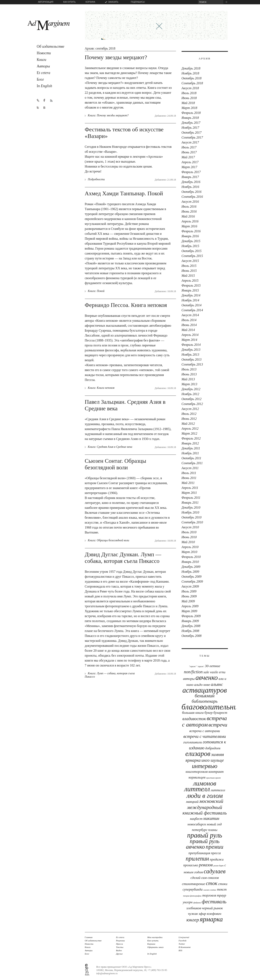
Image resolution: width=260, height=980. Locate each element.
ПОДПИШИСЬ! (138, 2)
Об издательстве (93, 941)
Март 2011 (189, 493)
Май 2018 (188, 103)
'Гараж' (201, 666)
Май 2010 (188, 542)
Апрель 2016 (190, 221)
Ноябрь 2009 (190, 572)
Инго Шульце (213, 760)
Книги (88, 947)
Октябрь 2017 (192, 132)
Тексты (120, 947)
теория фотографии (192, 896)
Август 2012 (190, 409)
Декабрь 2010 (191, 507)
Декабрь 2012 (191, 389)
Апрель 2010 (190, 547)
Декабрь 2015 (191, 241)
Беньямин (205, 696)
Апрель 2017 (190, 162)
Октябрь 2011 (191, 458)
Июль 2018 (189, 93)
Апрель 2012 (190, 429)
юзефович (214, 914)
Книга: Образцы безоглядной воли (109, 540)
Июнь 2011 (189, 478)
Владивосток (194, 719)
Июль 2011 (189, 473)
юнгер (193, 920)
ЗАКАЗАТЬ (113, 2)
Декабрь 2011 (191, 448)
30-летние (213, 666)
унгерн (188, 902)
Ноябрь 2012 (190, 394)
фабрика (197, 903)
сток (212, 883)
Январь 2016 (190, 236)
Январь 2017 (190, 177)
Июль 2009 (189, 591)
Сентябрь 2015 (192, 256)
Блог (87, 954)
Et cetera (120, 937)
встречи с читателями (205, 736)
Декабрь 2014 (191, 295)
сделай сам (199, 878)
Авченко (207, 678)
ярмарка (211, 919)
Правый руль (205, 835)
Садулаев (215, 871)
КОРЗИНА (90, 2)
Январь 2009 (190, 621)
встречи (218, 725)
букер (208, 713)
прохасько (191, 865)
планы (213, 830)
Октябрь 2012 (192, 399)
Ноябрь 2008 (190, 631)
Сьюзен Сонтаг (210, 890)
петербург (200, 830)
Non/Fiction (193, 672)
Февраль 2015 (191, 285)
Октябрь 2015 (192, 251)
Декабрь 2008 (191, 626)
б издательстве (51, 46)
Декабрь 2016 (191, 182)
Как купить (153, 941)
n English (45, 86)
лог (40, 79)
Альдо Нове (202, 685)
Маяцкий (192, 802)
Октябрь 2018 (192, 78)
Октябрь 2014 (192, 305)
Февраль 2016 (191, 231)
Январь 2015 (190, 290)
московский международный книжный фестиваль (205, 807)
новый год (214, 824)
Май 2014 (188, 330)
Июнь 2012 (189, 419)
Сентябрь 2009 (192, 581)
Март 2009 (189, 611)
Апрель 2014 (190, 335)
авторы (189, 679)
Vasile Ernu (218, 672)
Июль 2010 (189, 532)
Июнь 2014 (189, 325)
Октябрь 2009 (192, 577)
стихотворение (194, 884)
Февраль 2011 (191, 498)
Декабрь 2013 (191, 350)
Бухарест (220, 713)
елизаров (198, 754)
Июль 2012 (189, 414)
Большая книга (193, 713)
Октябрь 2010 (192, 517)
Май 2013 (188, 379)
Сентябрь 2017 (192, 137)
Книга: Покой (96, 291)
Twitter (182, 944)
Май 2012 (188, 424)
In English (152, 954)
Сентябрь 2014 (192, 310)
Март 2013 (189, 384)
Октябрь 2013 (192, 359)
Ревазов (206, 865)
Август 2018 (190, 88)
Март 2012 (189, 433)
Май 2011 (188, 483)
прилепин (197, 859)
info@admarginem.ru (107, 973)
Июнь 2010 (189, 537)
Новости (89, 944)
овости (44, 53)
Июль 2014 (189, 320)
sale (206, 672)
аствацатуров (205, 690)
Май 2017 (188, 157)
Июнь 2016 (189, 211)
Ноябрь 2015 (190, 246)
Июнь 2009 (189, 596)
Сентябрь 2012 (192, 404)
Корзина (151, 944)
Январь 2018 (190, 118)
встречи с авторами (205, 731)
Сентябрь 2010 (192, 522)
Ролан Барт (219, 866)
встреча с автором (204, 721)
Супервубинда (193, 889)
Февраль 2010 (191, 557)
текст (222, 889)
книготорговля (197, 772)
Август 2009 (190, 586)
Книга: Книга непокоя (101, 388)
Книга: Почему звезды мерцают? (108, 115)
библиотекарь (205, 701)
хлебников (194, 908)
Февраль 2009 (191, 616)
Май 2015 (188, 276)
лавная (89, 937)
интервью (205, 766)
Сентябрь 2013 (192, 364)
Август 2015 (190, 261)
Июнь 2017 (189, 152)
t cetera (44, 73)
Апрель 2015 (190, 281)
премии (215, 847)
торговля (209, 895)
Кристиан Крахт (213, 778)
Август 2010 (190, 527)
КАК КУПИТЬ (69, 2)
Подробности (96, 179)
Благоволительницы (214, 707)
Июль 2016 (189, 207)
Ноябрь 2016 (190, 187)
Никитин (211, 818)
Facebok (183, 941)
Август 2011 (190, 468)
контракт (216, 772)
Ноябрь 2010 (190, 512)
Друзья (119, 954)
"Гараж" (193, 666)
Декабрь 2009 (191, 567)
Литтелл (197, 789)
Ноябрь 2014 (190, 300)
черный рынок (212, 908)
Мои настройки (155, 937)
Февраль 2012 (191, 438)
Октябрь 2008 (192, 636)
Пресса (216, 853)
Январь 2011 (190, 503)
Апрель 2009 (190, 606)
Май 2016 (188, 216)
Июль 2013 (189, 369)
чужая (193, 914)
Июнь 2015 (189, 271)
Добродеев (213, 748)
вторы (43, 66)
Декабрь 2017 (191, 123)
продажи (217, 859)
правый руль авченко (203, 844)
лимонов (205, 783)
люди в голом (205, 796)
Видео (119, 950)
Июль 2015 (189, 266)
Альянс (217, 684)
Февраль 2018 (191, 113)
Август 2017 (190, 142)
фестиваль (214, 902)
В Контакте (185, 947)
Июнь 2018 (189, 98)
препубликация (199, 853)
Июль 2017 (189, 147)
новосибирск (197, 824)
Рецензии (121, 941)
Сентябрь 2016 (192, 197)
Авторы (89, 950)
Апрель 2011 (190, 488)
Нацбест (196, 819)
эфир (202, 914)
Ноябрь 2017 (190, 128)
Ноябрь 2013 (190, 355)
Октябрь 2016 (192, 192)
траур (222, 895)
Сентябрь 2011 (192, 463)
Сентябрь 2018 (192, 83)
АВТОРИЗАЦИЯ (46, 2)
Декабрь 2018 (191, 68)
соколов (213, 878)
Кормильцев (197, 777)
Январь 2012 (190, 443)
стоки (223, 884)
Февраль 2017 (191, 172)
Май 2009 (188, 601)
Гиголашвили (193, 742)
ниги (42, 60)
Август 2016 (190, 202)
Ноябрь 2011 (190, 453)
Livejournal (184, 937)
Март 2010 (189, 552)
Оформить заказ (156, 947)
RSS (181, 950)
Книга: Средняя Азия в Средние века (110, 447)
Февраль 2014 (191, 345)
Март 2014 (189, 340)
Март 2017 (189, 167)
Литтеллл (218, 790)
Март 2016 (189, 226)
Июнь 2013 (189, 374)
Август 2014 (190, 315)
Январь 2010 (190, 562)
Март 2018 (189, 108)
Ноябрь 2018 (190, 73)
